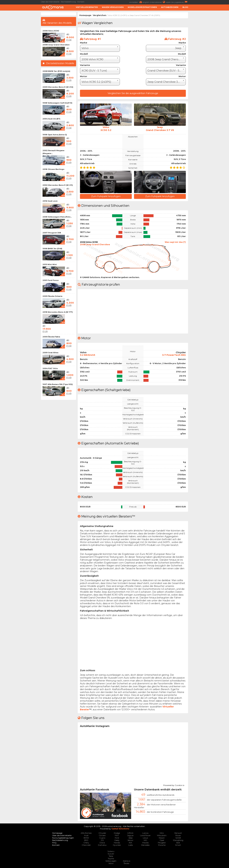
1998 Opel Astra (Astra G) (55, 135)
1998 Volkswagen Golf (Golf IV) (57, 103)
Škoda (126, 863)
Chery (86, 843)
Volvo (111, 863)
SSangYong (178, 840)
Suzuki (111, 854)
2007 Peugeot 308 (52, 233)
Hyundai (117, 845)
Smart (178, 845)
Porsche (162, 845)
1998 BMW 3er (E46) (52, 249)
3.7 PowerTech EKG (174, 355)
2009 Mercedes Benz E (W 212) (58, 87)
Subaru (111, 851)
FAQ (54, 843)
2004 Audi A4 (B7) (51, 119)
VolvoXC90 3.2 (106, 129)
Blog (185, 7)
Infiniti (130, 833)
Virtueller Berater (87, 7)
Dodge (117, 833)
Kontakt (81, 2)
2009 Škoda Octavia (52, 296)
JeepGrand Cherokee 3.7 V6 (160, 129)
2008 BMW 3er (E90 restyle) (56, 71)
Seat (178, 843)
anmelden (136, 2)
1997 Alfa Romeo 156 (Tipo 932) (58, 384)
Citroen (102, 835)
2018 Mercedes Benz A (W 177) (58, 312)
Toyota (111, 858)
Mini (162, 833)
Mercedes (145, 845)
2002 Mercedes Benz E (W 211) (58, 185)
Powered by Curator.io (174, 785)
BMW (86, 838)
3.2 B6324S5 (88, 355)
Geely (117, 840)
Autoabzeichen (170, 7)
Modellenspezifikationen (142, 7)
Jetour (130, 840)
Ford (117, 838)
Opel (162, 840)
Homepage (85, 15)
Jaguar (130, 835)
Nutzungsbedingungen (63, 838)
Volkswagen (111, 861)
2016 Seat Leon (50, 201)
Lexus (145, 838)
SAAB (178, 838)
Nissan (162, 838)
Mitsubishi (162, 835)
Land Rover (145, 835)
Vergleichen (100, 15)
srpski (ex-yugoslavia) (177, 2)
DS (102, 840)
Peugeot (162, 843)
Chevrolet (86, 845)
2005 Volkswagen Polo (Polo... (57, 217)
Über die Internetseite (50, 2)
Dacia (102, 843)
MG (145, 840)
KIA (130, 843)
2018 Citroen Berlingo (53, 169)
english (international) (154, 2)
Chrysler (102, 833)
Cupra (102, 838)
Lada (130, 845)
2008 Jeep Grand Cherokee (56, 45)
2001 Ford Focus (51, 280)
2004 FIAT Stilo (50, 368)
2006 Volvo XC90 (51, 31)
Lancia (145, 833)
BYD (86, 840)
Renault (178, 833)
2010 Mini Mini (50, 264)
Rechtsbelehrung (68, 2)
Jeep (130, 838)
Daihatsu (102, 845)
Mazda (145, 843)
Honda (117, 843)
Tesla (111, 856)
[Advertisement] (209, 60)
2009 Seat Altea (50, 353)
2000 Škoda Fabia (51, 337)
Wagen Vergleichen (113, 7)
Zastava (126, 861)
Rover (178, 835)
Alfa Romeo (86, 833)
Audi (86, 835)
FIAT (117, 835)
